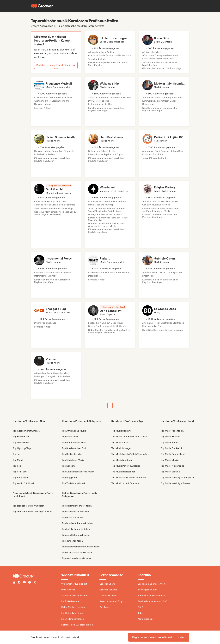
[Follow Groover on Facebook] (19, 583)
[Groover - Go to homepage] (37, 576)
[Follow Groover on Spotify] (30, 583)
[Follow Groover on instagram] (14, 583)
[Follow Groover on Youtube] (24, 583)
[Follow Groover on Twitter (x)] (35, 583)
